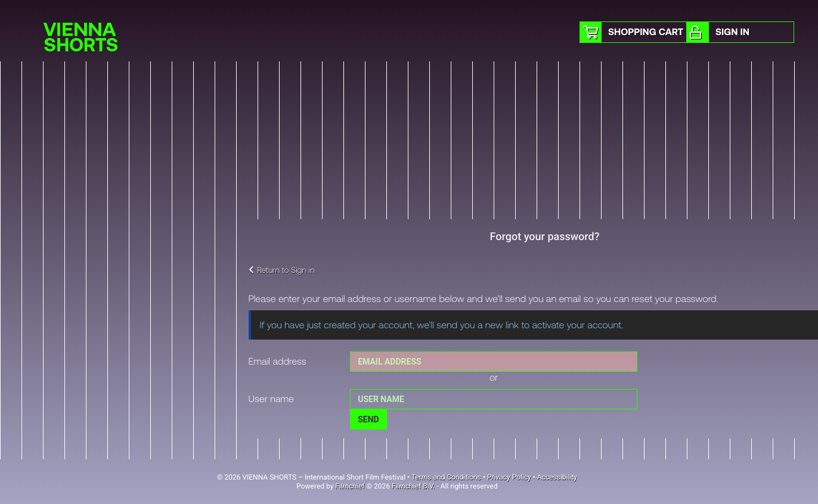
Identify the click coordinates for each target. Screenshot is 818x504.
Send (368, 419)
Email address (278, 361)
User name (271, 399)
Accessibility (557, 477)
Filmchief (350, 486)
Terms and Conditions (446, 477)
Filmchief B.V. (413, 486)
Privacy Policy (509, 477)
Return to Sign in (282, 270)
